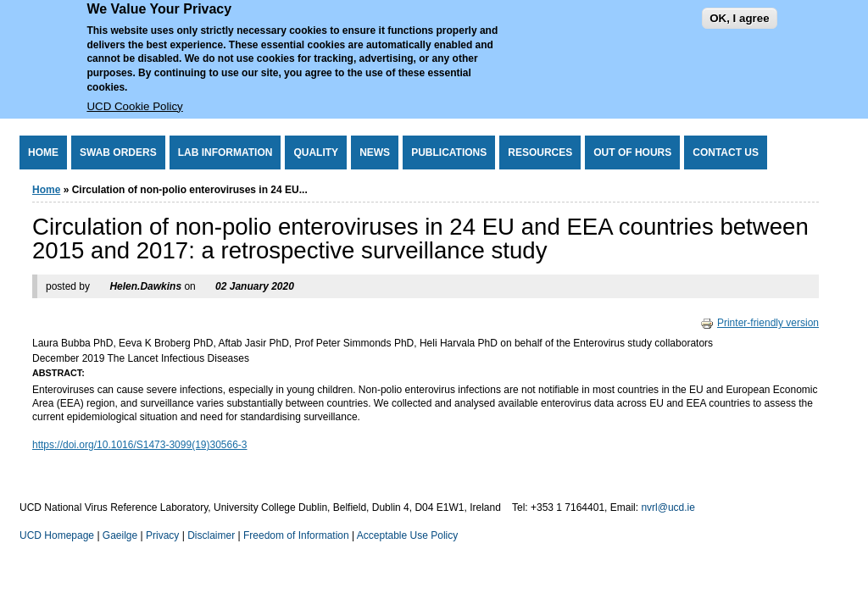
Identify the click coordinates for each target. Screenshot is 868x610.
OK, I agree (739, 11)
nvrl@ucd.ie (668, 507)
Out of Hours (632, 152)
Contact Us (726, 152)
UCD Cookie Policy (134, 100)
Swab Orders (118, 152)
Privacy (162, 535)
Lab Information (225, 152)
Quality (316, 152)
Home (43, 152)
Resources (540, 152)
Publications (449, 152)
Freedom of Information (296, 535)
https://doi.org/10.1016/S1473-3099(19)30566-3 (140, 445)
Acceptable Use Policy (407, 535)
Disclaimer (211, 535)
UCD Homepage (57, 535)
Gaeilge (120, 535)
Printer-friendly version (759, 323)
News (375, 152)
